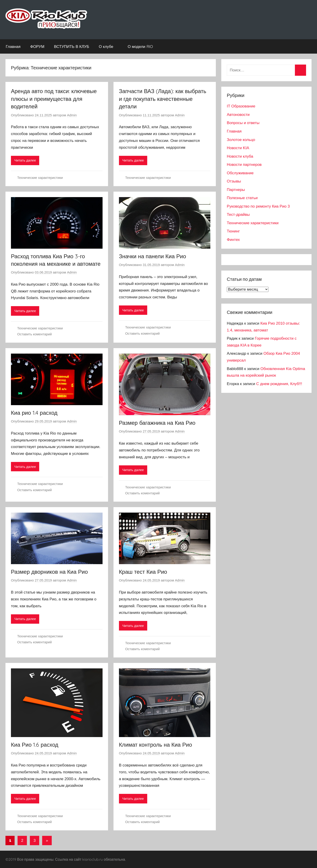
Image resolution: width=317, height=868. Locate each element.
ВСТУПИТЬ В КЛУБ (72, 46)
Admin (72, 115)
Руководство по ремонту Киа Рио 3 (258, 206)
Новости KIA (238, 148)
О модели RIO (143, 46)
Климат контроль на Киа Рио (156, 745)
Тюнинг (233, 231)
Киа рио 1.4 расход (34, 413)
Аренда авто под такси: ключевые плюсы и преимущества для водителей (54, 99)
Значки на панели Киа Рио (153, 256)
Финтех (233, 240)
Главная (13, 46)
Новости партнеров (244, 165)
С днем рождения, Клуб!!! (279, 384)
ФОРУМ (37, 46)
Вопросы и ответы (243, 123)
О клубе (108, 46)
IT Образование (241, 106)
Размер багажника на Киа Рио (157, 423)
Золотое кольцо (241, 140)
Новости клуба (240, 156)
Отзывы (234, 181)
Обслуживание (240, 173)
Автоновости (238, 115)
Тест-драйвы (238, 215)
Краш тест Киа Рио (143, 572)
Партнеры (236, 190)
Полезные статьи (242, 198)
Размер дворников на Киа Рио (49, 572)
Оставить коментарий (35, 334)
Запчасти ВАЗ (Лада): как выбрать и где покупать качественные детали (163, 99)
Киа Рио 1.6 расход (35, 745)
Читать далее (25, 160)
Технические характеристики (40, 178)
